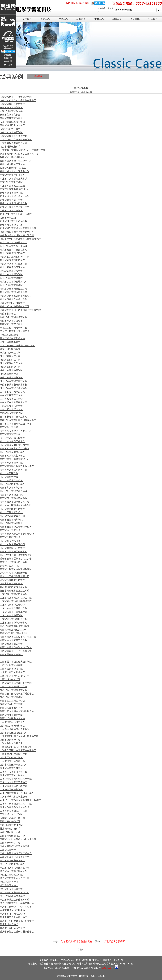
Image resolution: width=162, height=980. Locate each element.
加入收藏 (102, 8)
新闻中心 (45, 19)
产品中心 (63, 19)
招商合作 (117, 19)
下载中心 (99, 19)
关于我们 (27, 19)
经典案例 (81, 19)
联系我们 (153, 19)
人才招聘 (135, 19)
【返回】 (81, 950)
